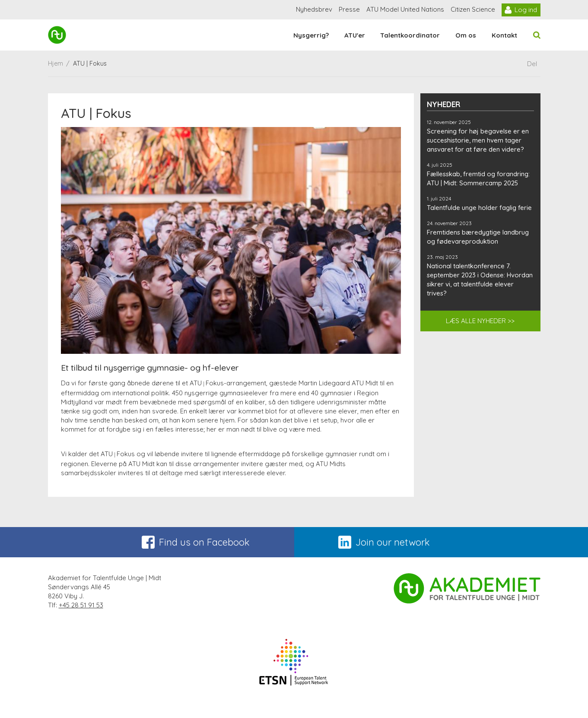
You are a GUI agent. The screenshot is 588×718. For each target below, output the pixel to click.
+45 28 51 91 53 (81, 605)
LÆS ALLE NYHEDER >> (480, 321)
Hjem (56, 64)
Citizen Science (473, 9)
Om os (466, 35)
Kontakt (504, 35)
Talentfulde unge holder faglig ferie (479, 208)
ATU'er (355, 35)
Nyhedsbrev (314, 9)
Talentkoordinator (410, 35)
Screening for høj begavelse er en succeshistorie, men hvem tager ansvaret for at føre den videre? (478, 140)
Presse (349, 9)
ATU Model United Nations (405, 9)
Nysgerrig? (311, 35)
